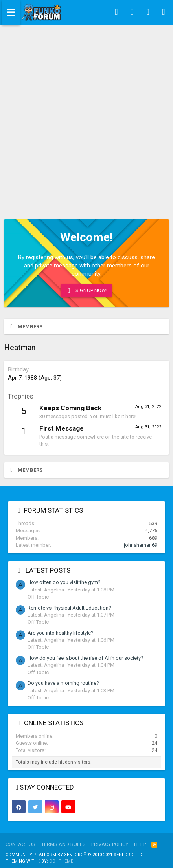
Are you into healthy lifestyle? (61, 633)
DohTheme (61, 861)
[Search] (164, 12)
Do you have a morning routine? (63, 683)
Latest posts (48, 570)
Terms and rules (63, 844)
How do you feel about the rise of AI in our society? (86, 658)
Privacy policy (110, 844)
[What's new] (148, 12)
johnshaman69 (141, 545)
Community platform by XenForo (74, 855)
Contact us (20, 844)
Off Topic (38, 597)
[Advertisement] (86, 115)
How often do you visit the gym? (64, 582)
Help (140, 844)
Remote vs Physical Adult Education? (69, 608)
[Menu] (11, 13)
